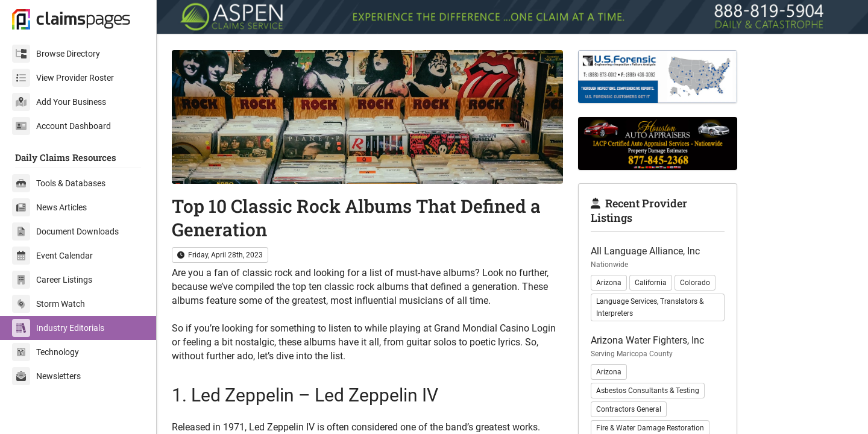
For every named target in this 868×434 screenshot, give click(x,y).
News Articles (49, 207)
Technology (46, 352)
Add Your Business (59, 102)
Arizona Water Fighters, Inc (647, 340)
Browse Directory (56, 54)
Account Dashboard (61, 126)
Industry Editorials (58, 328)
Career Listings (52, 280)
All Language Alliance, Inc (645, 251)
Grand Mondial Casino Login (495, 328)
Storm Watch (49, 304)
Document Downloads (65, 231)
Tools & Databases (59, 183)
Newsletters (46, 376)
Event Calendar (52, 256)
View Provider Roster (63, 78)
